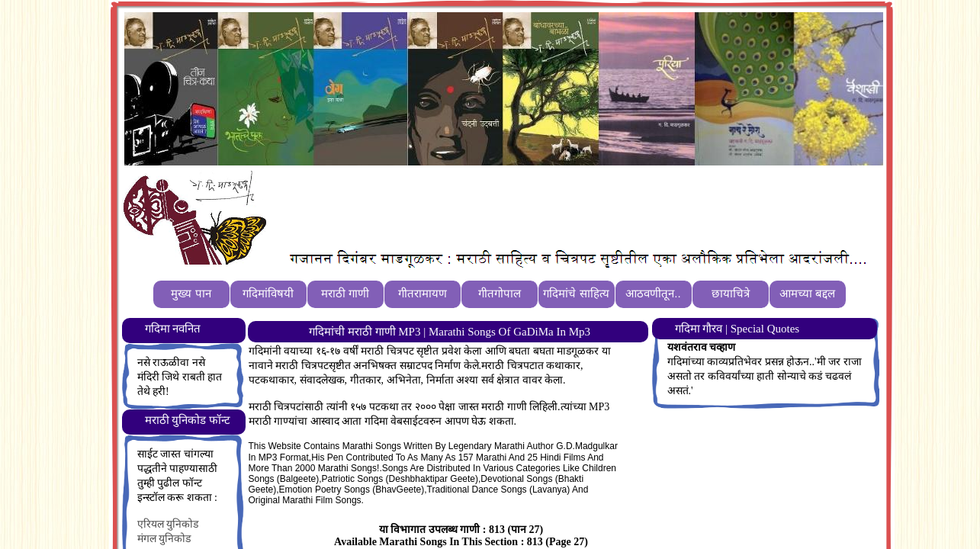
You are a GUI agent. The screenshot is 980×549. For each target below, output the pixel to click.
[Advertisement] (551, 207)
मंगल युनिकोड (164, 539)
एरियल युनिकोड (168, 524)
